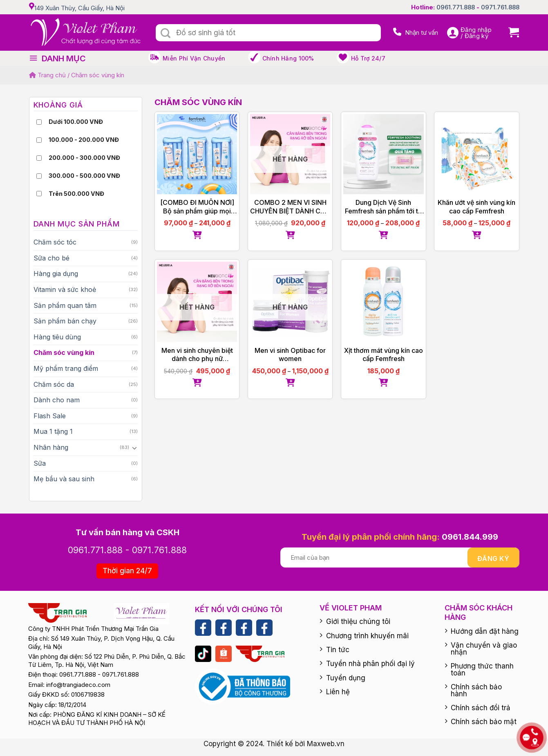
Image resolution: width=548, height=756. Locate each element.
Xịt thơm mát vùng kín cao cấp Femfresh (384, 355)
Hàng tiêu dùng (57, 337)
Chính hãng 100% (288, 58)
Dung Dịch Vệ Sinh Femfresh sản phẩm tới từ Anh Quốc (384, 207)
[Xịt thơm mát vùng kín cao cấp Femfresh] (384, 302)
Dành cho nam (57, 400)
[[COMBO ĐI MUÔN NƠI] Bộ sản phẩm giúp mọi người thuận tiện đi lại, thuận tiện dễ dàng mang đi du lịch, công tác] (197, 154)
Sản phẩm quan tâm (65, 305)
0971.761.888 (500, 7)
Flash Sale (50, 416)
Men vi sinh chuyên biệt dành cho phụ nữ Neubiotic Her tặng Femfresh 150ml (197, 355)
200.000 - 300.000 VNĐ (84, 158)
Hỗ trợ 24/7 (368, 58)
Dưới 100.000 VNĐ (76, 122)
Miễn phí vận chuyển (194, 58)
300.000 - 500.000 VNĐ (84, 176)
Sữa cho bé (51, 258)
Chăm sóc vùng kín (64, 352)
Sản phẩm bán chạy (65, 321)
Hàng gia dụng (56, 274)
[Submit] (166, 34)
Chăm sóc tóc (55, 242)
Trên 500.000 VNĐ (76, 194)
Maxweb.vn (326, 744)
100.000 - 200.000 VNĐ (84, 140)
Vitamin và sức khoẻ (65, 289)
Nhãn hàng (51, 447)
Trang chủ (47, 75)
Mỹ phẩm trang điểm (66, 368)
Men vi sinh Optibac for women (290, 355)
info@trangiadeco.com (78, 685)
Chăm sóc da (54, 384)
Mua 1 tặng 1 (53, 431)
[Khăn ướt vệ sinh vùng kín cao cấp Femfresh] (477, 154)
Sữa (40, 463)
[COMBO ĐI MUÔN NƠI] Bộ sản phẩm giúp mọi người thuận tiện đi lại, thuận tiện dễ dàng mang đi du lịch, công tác (197, 207)
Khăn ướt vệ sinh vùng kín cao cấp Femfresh (476, 207)
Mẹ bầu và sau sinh (64, 479)
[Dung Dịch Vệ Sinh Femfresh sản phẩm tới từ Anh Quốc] (384, 154)
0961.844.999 (470, 537)
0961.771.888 (456, 7)
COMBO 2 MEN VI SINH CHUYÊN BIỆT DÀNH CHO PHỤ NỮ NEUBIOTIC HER (290, 207)
